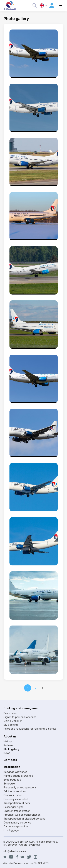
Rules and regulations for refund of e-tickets (30, 729)
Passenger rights (13, 807)
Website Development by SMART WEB (26, 863)
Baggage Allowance (15, 772)
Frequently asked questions (20, 787)
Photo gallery (11, 749)
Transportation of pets (17, 803)
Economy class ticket (16, 799)
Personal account (52, 5)
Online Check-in (13, 721)
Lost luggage (11, 830)
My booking (11, 725)
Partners (8, 745)
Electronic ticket (13, 795)
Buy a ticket (10, 713)
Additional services (15, 791)
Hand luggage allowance (18, 776)
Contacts (10, 760)
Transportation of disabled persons (24, 819)
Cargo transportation (16, 826)
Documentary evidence (17, 822)
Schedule (9, 784)
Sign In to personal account (20, 717)
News (7, 753)
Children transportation (17, 811)
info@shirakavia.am (14, 851)
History (8, 741)
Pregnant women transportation (22, 815)
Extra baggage (12, 780)
